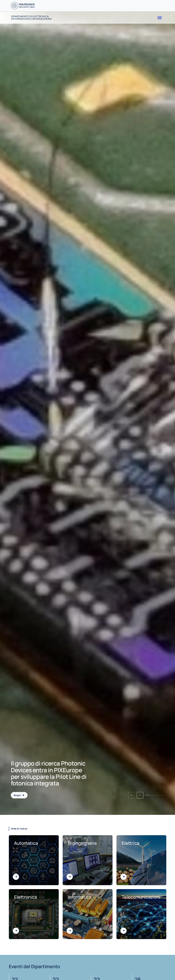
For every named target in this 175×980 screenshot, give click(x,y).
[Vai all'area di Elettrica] (124, 877)
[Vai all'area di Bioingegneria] (70, 877)
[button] (132, 795)
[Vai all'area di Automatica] (16, 877)
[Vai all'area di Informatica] (70, 931)
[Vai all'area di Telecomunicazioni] (124, 931)
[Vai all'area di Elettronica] (16, 931)
